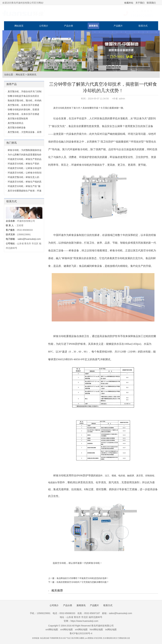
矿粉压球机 (98, 638)
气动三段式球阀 (72, 638)
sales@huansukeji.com (29, 239)
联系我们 (151, 3)
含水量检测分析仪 (110, 638)
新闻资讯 (93, 26)
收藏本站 (129, 3)
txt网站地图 (111, 630)
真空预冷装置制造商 (18, 119)
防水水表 (62, 638)
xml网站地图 (52, 630)
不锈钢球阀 (54, 638)
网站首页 (19, 26)
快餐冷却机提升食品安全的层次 (23, 96)
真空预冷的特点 (16, 123)
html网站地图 (96, 630)
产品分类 (69, 26)
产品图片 (118, 26)
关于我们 (140, 3)
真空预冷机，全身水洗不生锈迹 (23, 105)
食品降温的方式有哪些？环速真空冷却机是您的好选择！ (83, 578)
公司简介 (44, 26)
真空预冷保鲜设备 (17, 128)
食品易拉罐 (45, 638)
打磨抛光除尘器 (124, 638)
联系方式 (143, 26)
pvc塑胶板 (89, 638)
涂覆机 (82, 638)
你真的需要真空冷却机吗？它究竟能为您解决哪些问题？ (83, 582)
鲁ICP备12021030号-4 (81, 633)
